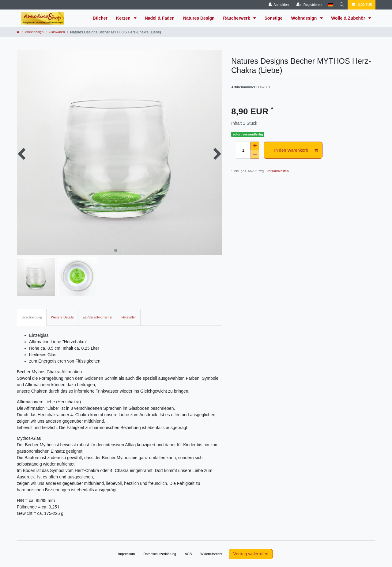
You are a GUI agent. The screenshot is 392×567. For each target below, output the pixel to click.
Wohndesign (305, 18)
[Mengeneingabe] (243, 150)
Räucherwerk (237, 18)
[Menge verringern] (255, 154)
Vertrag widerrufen (251, 554)
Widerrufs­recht (211, 554)
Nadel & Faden (160, 18)
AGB (188, 554)
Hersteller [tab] (129, 317)
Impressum (126, 554)
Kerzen (124, 18)
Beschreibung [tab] (32, 317)
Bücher (100, 18)
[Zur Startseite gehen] (18, 32)
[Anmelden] (278, 5)
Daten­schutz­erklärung (160, 554)
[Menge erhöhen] (255, 146)
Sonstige (273, 18)
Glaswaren (57, 32)
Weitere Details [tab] (62, 317)
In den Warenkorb (296, 150)
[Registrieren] (308, 5)
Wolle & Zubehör (349, 18)
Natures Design (199, 18)
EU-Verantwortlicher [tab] (98, 317)
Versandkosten (278, 171)
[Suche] (341, 5)
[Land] (330, 5)
